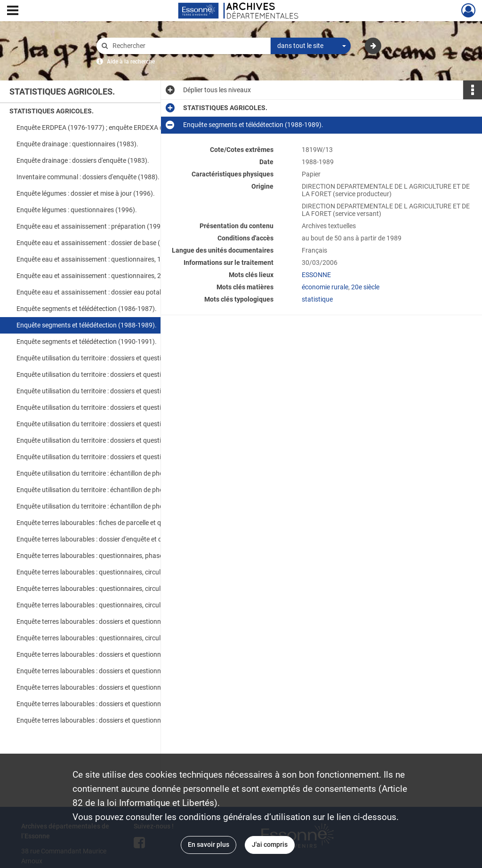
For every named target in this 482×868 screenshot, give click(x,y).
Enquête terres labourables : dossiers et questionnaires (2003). (107, 704)
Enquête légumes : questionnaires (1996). (77, 210)
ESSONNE (316, 275)
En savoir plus (209, 844)
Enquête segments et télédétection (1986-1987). (87, 309)
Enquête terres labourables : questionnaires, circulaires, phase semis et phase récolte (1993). (111, 572)
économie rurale (325, 287)
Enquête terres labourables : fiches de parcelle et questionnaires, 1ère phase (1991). (111, 523)
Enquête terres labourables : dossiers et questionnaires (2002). (107, 687)
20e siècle (365, 287)
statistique (317, 299)
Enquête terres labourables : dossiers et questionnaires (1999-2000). (111, 654)
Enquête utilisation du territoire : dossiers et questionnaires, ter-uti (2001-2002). (111, 440)
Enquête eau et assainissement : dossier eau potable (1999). (104, 292)
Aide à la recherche (131, 62)
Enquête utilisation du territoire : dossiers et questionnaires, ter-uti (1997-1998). (111, 407)
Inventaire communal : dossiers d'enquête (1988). (88, 177)
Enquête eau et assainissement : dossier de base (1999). (98, 243)
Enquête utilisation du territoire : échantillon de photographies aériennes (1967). (111, 473)
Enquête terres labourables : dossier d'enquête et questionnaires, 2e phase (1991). (111, 539)
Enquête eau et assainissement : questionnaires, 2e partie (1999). (111, 276)
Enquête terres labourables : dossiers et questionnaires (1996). (107, 621)
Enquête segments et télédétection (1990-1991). (87, 342)
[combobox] (311, 46)
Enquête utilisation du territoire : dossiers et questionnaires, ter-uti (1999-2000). (111, 424)
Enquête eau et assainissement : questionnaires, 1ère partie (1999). (111, 259)
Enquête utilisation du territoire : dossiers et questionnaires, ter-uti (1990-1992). (111, 358)
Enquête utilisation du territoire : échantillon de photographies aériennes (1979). (111, 490)
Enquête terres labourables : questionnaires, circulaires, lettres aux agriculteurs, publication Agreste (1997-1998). (111, 638)
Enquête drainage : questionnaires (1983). (77, 144)
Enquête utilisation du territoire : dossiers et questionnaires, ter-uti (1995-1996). (111, 391)
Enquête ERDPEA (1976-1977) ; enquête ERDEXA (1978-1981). (107, 127)
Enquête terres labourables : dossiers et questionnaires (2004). (107, 720)
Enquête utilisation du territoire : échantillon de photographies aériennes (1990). (111, 506)
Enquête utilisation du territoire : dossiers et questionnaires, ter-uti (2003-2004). (111, 457)
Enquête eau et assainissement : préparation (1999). (92, 226)
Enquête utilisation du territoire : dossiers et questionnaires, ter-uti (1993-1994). (111, 374)
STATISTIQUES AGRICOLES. (52, 111)
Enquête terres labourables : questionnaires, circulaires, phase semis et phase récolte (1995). (111, 605)
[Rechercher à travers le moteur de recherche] (188, 46)
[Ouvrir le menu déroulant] (13, 11)
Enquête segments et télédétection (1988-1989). (87, 325)
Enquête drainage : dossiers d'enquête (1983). (83, 160)
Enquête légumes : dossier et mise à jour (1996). (86, 193)
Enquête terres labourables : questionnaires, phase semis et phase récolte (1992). (111, 556)
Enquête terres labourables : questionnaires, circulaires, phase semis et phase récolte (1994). (111, 589)
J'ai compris (270, 844)
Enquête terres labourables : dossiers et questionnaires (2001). (107, 671)
